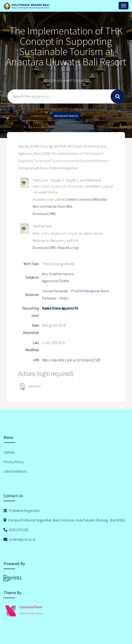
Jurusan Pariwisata (55, 291)
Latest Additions (15, 471)
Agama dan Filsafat (55, 281)
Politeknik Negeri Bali (22, 511)
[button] (22, 387)
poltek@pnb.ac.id (19, 539)
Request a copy (68, 248)
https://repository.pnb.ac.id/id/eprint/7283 (71, 360)
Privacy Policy (14, 462)
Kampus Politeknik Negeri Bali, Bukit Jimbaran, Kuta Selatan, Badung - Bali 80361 (64, 520)
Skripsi (64, 298)
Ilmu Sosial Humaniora (58, 274)
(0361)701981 (16, 530)
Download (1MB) (44, 214)
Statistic (9, 452)
